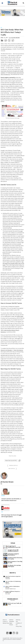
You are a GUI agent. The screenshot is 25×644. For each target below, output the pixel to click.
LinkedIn (8, 633)
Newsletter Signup (12, 622)
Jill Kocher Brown (14, 38)
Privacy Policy (19, 626)
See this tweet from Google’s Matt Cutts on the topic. (13, 263)
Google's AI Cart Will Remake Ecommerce (11, 551)
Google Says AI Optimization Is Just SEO (12, 547)
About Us (5, 620)
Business (3, 496)
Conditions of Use (19, 624)
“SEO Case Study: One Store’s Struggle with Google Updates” (12, 71)
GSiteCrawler (20, 316)
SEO (1, 28)
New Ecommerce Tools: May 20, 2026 (13, 562)
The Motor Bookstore (6, 49)
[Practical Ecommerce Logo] (12, 3)
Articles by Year (18, 621)
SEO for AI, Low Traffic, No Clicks (12, 604)
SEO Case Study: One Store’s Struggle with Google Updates (11, 516)
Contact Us (5, 621)
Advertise (11, 620)
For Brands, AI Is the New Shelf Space (12, 566)
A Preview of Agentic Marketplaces (11, 555)
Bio (1, 484)
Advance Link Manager (6, 350)
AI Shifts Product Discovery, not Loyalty (13, 558)
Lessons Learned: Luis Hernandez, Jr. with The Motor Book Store (11, 500)
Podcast (11, 625)
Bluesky (14, 633)
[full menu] (2, 3)
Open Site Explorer (18, 350)
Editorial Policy (6, 623)
